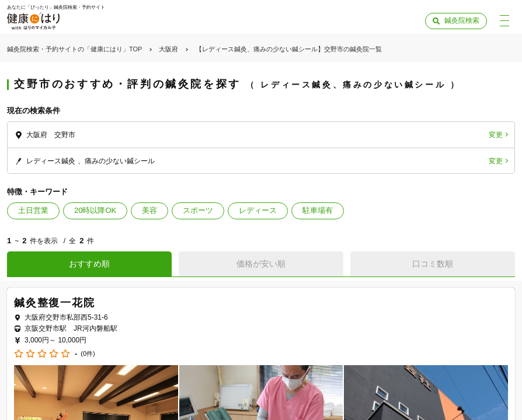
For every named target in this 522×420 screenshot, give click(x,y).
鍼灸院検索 (462, 20)
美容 (149, 210)
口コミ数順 (433, 264)
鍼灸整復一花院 (55, 303)
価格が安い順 (261, 264)
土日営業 (33, 210)
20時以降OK (95, 210)
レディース (258, 210)
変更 (496, 135)
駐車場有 (318, 210)
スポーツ (198, 210)
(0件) (88, 354)
